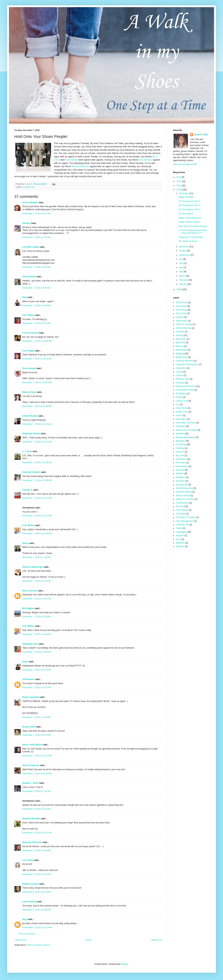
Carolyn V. (27, 490)
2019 (179, 177)
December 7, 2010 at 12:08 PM (37, 480)
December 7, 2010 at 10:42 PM (37, 774)
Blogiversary (182, 357)
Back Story (181, 339)
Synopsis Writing (184, 492)
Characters (181, 368)
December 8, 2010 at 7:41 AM (36, 791)
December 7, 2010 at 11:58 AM (37, 462)
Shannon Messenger (33, 567)
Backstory (180, 342)
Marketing (180, 434)
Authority (180, 332)
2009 (179, 289)
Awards (179, 335)
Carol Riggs (28, 351)
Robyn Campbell (31, 697)
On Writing (181, 444)
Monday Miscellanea (185, 437)
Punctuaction (182, 466)
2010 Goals (181, 306)
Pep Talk (180, 456)
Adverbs (180, 317)
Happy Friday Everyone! (190, 218)
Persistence (181, 459)
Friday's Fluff (182, 401)
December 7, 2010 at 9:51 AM (36, 323)
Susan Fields (29, 727)
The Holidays (182, 510)
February (183, 280)
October (183, 251)
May (181, 267)
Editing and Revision (185, 386)
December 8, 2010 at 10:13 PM (37, 927)
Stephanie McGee (31, 434)
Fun (178, 404)
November (184, 247)
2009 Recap (182, 302)
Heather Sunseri (31, 884)
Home (89, 940)
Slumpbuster (182, 485)
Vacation (180, 536)
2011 (179, 186)
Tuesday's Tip (28, 187)
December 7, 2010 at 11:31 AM (37, 442)
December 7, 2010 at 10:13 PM (37, 756)
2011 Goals (181, 313)
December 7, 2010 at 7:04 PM (36, 717)
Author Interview (183, 328)
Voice (178, 539)
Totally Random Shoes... (190, 222)
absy (25, 919)
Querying (180, 470)
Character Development (187, 364)
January (183, 284)
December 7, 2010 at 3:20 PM (36, 634)
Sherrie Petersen (80, 166)
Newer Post (21, 940)
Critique (179, 375)
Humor (179, 415)
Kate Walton (71, 160)
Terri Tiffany (28, 315)
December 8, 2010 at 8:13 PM (36, 892)
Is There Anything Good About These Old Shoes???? (193, 232)
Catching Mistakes (184, 361)
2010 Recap (182, 310)
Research (180, 481)
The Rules (181, 514)
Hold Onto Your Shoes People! (193, 226)
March (182, 276)
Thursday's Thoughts (186, 517)
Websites (180, 546)
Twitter (179, 528)
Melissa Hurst (29, 392)
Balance (180, 346)
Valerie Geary (29, 277)
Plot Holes (181, 463)
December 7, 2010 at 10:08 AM (37, 341)
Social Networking (184, 488)
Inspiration (181, 426)
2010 (179, 190)
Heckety (26, 223)
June (182, 263)
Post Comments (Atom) (38, 945)
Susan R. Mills (201, 135)
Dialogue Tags (183, 379)
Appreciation (182, 321)
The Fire (180, 506)
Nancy (26, 543)
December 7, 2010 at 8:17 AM (36, 214)
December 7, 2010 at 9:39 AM (36, 288)
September (184, 255)
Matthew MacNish (31, 819)
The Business (182, 503)
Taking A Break (183, 496)
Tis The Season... (187, 214)
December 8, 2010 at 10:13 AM (37, 833)
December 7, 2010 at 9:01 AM (36, 267)
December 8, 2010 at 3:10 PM (36, 851)
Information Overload (186, 423)
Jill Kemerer (28, 679)
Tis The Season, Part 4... (190, 201)
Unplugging (181, 532)
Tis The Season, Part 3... (190, 205)
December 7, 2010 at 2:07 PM (36, 599)
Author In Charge (184, 324)
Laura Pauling (29, 902)
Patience (180, 452)
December (184, 193)
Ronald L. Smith (30, 783)
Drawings (180, 383)
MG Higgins (28, 608)
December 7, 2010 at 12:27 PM (37, 516)
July (181, 259)
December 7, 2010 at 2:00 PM (36, 581)
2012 (179, 181)
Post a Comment (27, 934)
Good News (181, 408)
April (181, 272)
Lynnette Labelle (31, 247)
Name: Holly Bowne (32, 745)
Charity (179, 372)
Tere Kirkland (145, 160)
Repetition (181, 477)
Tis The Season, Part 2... (190, 209)
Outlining (180, 448)
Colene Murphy (30, 416)
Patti (25, 297)
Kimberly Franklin (31, 472)
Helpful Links (182, 412)
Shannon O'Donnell (32, 842)
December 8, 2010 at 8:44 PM (36, 910)
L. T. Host (27, 451)
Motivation (181, 441)
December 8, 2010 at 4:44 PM (36, 874)
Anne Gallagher (30, 202)
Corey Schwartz (30, 333)
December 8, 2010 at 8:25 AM (36, 809)
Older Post (156, 940)
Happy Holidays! (186, 197)
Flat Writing (181, 394)
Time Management (185, 521)
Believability (181, 350)
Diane (25, 662)
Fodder (179, 397)
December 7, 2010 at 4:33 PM (36, 670)
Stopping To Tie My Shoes (191, 237)
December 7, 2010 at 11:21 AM (37, 424)
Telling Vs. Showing (185, 499)
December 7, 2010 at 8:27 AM (36, 237)
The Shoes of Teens (188, 241)
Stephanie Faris (30, 644)
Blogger (124, 964)
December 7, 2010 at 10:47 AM (37, 382)
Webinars (180, 543)
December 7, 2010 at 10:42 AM (37, 359)
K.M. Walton (28, 525)
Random (180, 474)
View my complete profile (185, 164)
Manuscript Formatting (186, 430)
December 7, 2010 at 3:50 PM (36, 652)
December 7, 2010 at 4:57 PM (36, 687)
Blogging (180, 354)
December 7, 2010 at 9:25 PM (36, 735)
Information (181, 419)
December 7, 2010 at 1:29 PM (36, 557)
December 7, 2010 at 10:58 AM (37, 406)
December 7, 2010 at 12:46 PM (37, 534)
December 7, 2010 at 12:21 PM (37, 498)
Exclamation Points (185, 390)
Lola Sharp (28, 860)
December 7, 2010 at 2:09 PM (36, 617)
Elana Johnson (30, 591)
